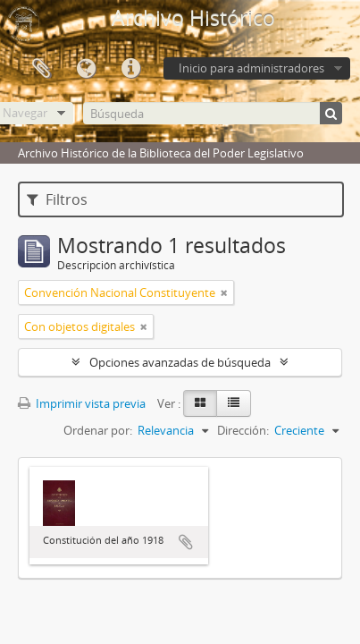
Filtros (57, 199)
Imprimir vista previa (82, 403)
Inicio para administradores (251, 68)
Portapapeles (41, 69)
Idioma (86, 69)
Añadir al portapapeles (186, 542)
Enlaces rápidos (130, 69)
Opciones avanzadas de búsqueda (180, 362)
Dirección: (243, 430)
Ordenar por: (98, 430)
